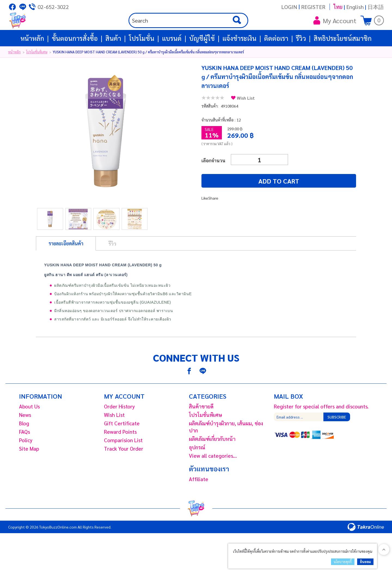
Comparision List (123, 459)
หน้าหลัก (32, 57)
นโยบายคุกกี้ (343, 562)
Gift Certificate (122, 442)
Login (289, 7)
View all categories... (213, 475)
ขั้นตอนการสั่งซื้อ (75, 57)
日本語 (376, 7)
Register (313, 7)
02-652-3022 (53, 7)
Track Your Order (124, 468)
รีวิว (301, 57)
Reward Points (120, 451)
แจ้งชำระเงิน (239, 57)
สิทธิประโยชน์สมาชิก (343, 57)
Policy (26, 459)
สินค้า (113, 57)
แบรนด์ (172, 57)
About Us (29, 425)
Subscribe (337, 436)
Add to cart (234, 200)
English (355, 7)
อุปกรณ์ (197, 466)
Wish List (246, 117)
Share (214, 217)
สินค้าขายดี (201, 425)
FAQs (24, 451)
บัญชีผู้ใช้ (202, 57)
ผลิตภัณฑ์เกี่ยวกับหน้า (212, 458)
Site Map (29, 468)
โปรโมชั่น (142, 57)
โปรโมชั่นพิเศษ (37, 71)
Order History (119, 425)
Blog (24, 442)
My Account (335, 30)
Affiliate (199, 498)
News (25, 434)
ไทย (338, 7)
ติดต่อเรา (276, 57)
